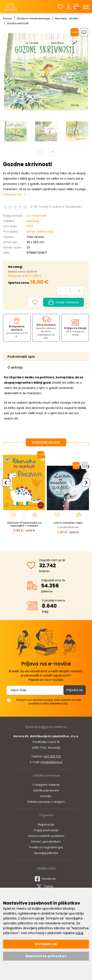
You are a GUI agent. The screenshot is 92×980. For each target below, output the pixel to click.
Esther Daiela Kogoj (40, 232)
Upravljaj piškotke (46, 853)
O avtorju (15, 367)
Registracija (46, 824)
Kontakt (46, 796)
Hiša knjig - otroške (66, 18)
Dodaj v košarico (64, 302)
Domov (7, 18)
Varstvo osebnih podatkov (46, 836)
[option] (15, 131)
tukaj (79, 933)
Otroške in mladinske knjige (33, 18)
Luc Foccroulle (37, 216)
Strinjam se (46, 944)
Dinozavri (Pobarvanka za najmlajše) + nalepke (24, 524)
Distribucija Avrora (46, 790)
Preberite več (12, 194)
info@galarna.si (51, 762)
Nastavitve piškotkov (46, 956)
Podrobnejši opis (21, 357)
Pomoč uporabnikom (46, 842)
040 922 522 (52, 756)
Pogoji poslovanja (46, 830)
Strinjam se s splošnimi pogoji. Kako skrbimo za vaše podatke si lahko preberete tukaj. (49, 702)
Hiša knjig (33, 221)
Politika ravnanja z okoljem (46, 802)
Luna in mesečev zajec (68, 523)
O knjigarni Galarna (46, 785)
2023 (30, 226)
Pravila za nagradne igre (46, 847)
